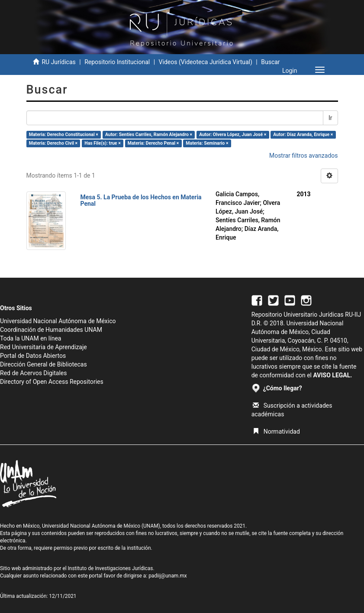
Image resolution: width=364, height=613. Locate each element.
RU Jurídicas (58, 62)
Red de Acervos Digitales (33, 373)
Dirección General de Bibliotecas (43, 364)
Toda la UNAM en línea (31, 338)
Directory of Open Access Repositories (52, 382)
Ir (330, 118)
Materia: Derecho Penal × (153, 143)
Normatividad (276, 431)
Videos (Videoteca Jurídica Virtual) (206, 62)
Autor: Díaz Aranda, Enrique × (303, 135)
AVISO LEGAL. (332, 375)
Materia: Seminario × (207, 143)
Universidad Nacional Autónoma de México (58, 321)
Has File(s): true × (102, 143)
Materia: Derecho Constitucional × (64, 135)
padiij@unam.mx (168, 576)
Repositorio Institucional (117, 62)
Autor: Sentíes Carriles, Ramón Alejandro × (149, 135)
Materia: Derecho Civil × (53, 143)
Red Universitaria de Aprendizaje (43, 347)
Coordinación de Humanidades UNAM (51, 330)
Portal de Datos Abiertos (33, 356)
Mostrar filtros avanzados (304, 156)
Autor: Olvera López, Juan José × (233, 135)
